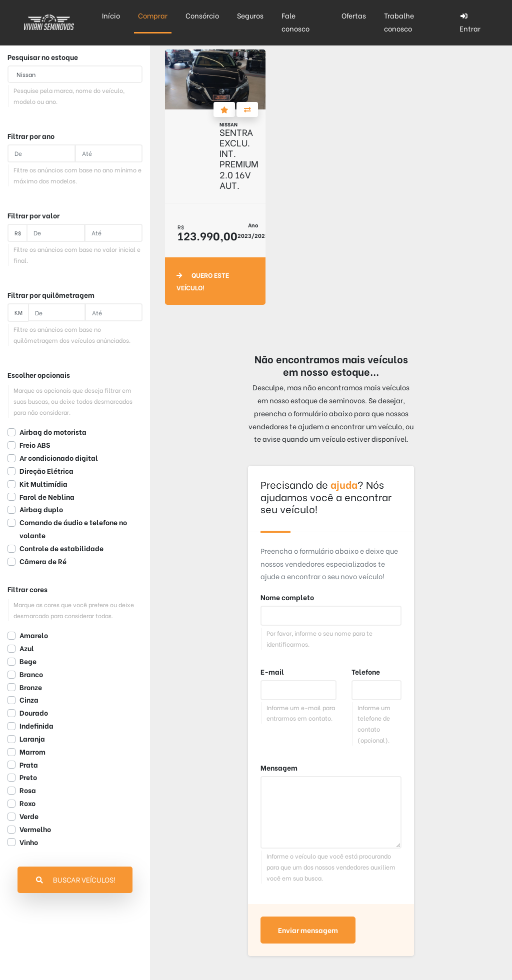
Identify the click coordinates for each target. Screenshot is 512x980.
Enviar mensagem (308, 930)
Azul (27, 648)
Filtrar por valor (33, 215)
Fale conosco (295, 22)
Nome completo (287, 597)
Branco (31, 674)
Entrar (470, 23)
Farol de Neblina (47, 497)
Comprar (153, 15)
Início (111, 15)
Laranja (32, 739)
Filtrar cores (27, 589)
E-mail (272, 672)
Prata (29, 765)
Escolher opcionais (39, 375)
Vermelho (35, 829)
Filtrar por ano (31, 136)
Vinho (29, 842)
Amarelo (34, 635)
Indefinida (36, 726)
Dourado (34, 713)
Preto (28, 777)
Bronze (31, 687)
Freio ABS (35, 445)
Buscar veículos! (75, 879)
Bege (28, 661)
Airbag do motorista (53, 432)
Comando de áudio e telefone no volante (73, 529)
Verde (29, 816)
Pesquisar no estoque (43, 57)
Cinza (29, 700)
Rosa (28, 790)
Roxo (27, 803)
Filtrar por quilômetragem (51, 295)
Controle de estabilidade (61, 548)
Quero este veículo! (203, 281)
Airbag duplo (41, 509)
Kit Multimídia (43, 484)
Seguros (250, 15)
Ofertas (354, 15)
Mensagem (279, 768)
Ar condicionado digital (59, 458)
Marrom (32, 752)
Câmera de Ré (43, 561)
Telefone (366, 672)
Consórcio (202, 15)
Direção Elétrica (46, 471)
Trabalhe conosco (399, 22)
